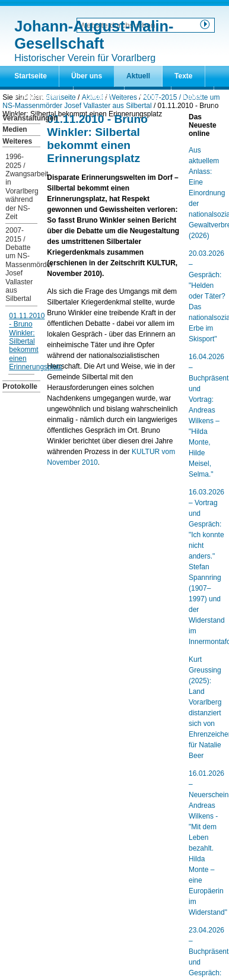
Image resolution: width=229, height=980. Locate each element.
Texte (183, 76)
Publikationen (38, 97)
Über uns (87, 76)
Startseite (31, 76)
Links (193, 97)
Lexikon (99, 97)
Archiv (147, 97)
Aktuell (138, 76)
